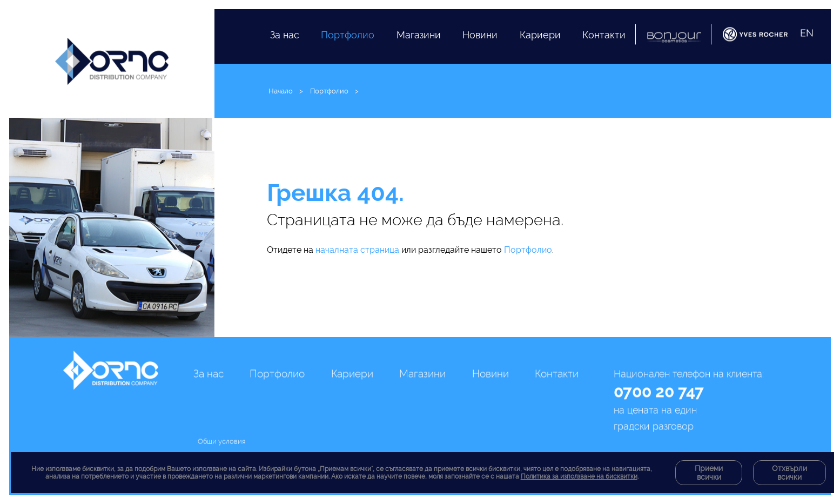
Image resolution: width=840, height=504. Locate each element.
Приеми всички (709, 473)
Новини (480, 56)
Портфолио (348, 41)
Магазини (419, 47)
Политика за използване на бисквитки (579, 476)
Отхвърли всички (789, 473)
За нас (285, 38)
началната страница (357, 250)
